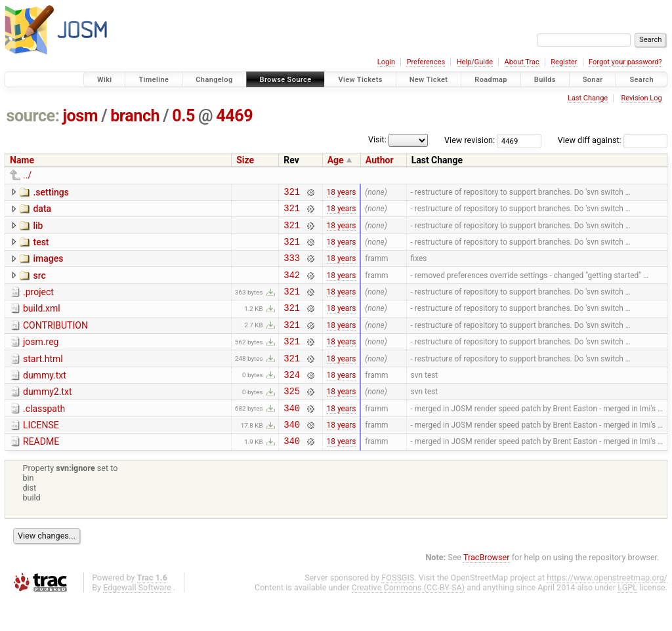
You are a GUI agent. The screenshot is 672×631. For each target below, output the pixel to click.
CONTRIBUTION (55, 341)
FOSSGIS (398, 609)
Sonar (593, 80)
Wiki (105, 80)
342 (292, 286)
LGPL (627, 619)
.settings (51, 192)
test (41, 248)
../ (27, 175)
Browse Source (286, 80)
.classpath (44, 434)
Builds (545, 80)
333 (292, 267)
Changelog (214, 80)
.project (38, 304)
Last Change (588, 98)
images (48, 266)
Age (336, 160)
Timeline (154, 80)
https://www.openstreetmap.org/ (607, 609)
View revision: (470, 140)
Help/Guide (475, 62)
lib (38, 230)
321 (292, 193)
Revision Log (641, 98)
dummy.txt (45, 397)
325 (292, 416)
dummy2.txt (47, 415)
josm (80, 116)
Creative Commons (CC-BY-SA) (409, 619)
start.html (43, 378)
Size (245, 160)
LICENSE (41, 453)
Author (380, 160)
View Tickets (360, 80)
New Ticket (429, 80)
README (41, 471)
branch (135, 116)
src (39, 285)
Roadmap (491, 80)
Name (22, 160)
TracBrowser (487, 589)
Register (564, 62)
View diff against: (613, 140)
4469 (234, 116)
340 (292, 435)
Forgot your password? (625, 62)
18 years (342, 193)
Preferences (426, 62)
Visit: (377, 139)
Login (386, 62)
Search (641, 80)
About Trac (522, 62)
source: (33, 116)
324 (292, 398)
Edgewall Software (137, 619)
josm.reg (41, 359)
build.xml (42, 322)
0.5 (183, 116)
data (42, 211)
